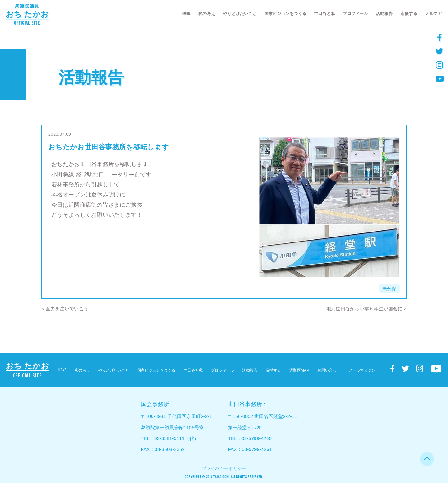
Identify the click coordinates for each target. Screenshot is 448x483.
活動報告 (384, 14)
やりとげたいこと (240, 14)
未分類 (390, 289)
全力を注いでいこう (67, 309)
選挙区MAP (299, 370)
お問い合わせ (329, 370)
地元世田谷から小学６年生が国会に (364, 309)
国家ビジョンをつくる (285, 14)
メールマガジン (362, 370)
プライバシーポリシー (224, 468)
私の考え (207, 14)
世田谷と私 (325, 14)
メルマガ (433, 14)
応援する (409, 14)
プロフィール (355, 14)
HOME (187, 13)
